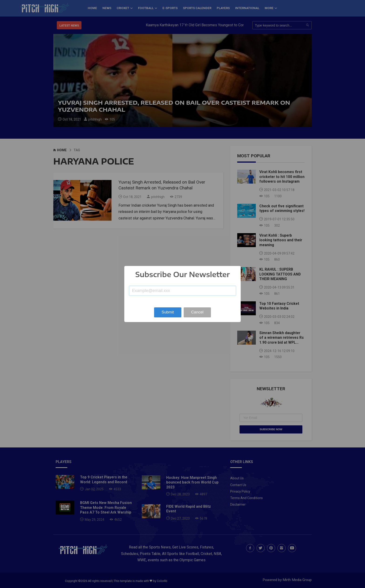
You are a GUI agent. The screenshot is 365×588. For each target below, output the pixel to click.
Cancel (197, 312)
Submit (168, 312)
